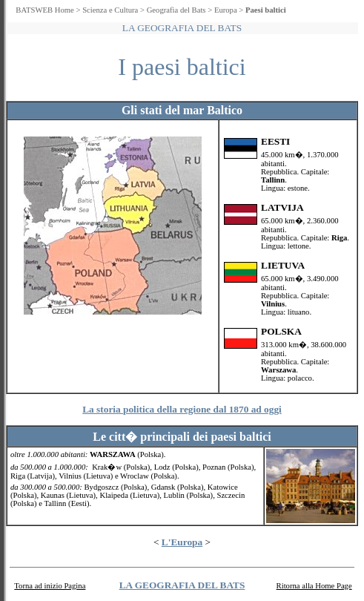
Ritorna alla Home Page (314, 586)
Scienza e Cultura (110, 10)
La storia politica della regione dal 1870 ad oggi (182, 409)
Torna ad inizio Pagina (50, 586)
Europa (226, 10)
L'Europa (182, 542)
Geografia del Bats (176, 10)
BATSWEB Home (44, 10)
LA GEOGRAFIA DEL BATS (182, 585)
